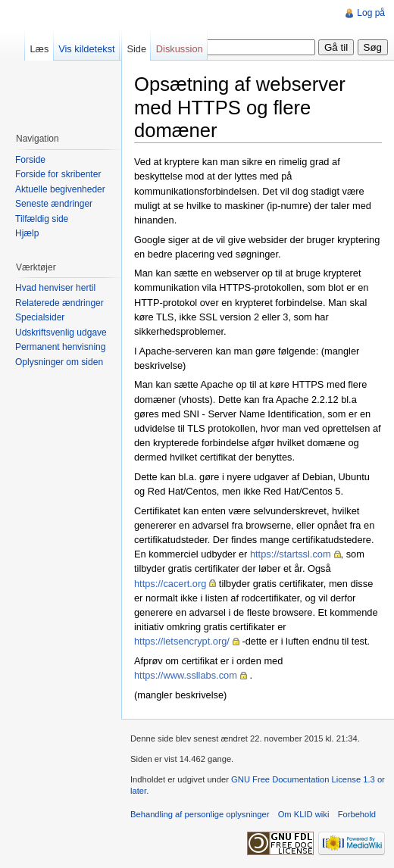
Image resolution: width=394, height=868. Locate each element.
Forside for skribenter (58, 174)
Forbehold (357, 814)
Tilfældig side (42, 219)
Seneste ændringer (54, 204)
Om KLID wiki (304, 814)
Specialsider (40, 317)
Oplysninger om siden (59, 362)
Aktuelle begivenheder (60, 189)
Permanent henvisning (60, 347)
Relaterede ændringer (59, 303)
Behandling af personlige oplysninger (200, 814)
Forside (30, 160)
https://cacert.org (170, 584)
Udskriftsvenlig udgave (61, 333)
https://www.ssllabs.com (186, 675)
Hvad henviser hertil (55, 288)
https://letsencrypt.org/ (182, 641)
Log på (371, 13)
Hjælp (27, 233)
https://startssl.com (291, 554)
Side (136, 49)
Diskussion (180, 49)
